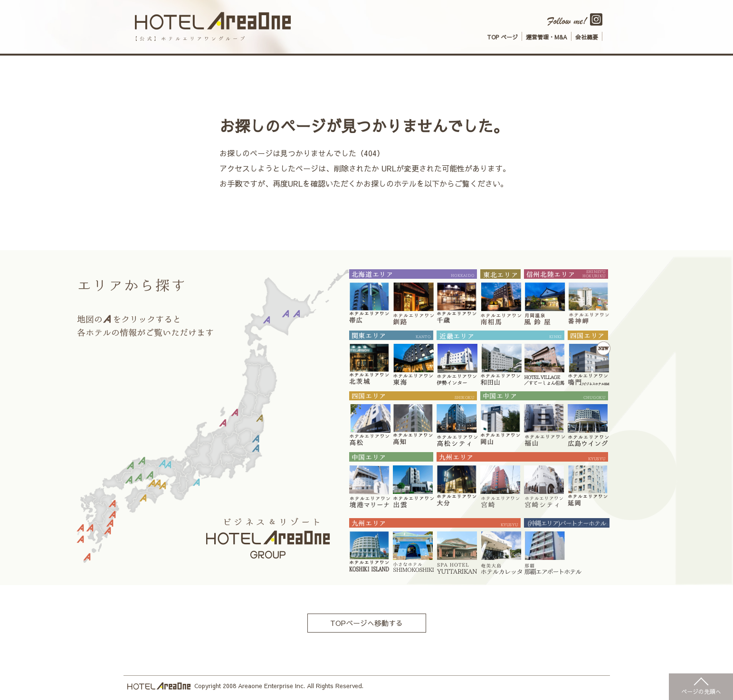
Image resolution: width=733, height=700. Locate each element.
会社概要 (587, 37)
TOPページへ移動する (367, 624)
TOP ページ (502, 37)
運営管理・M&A (547, 37)
